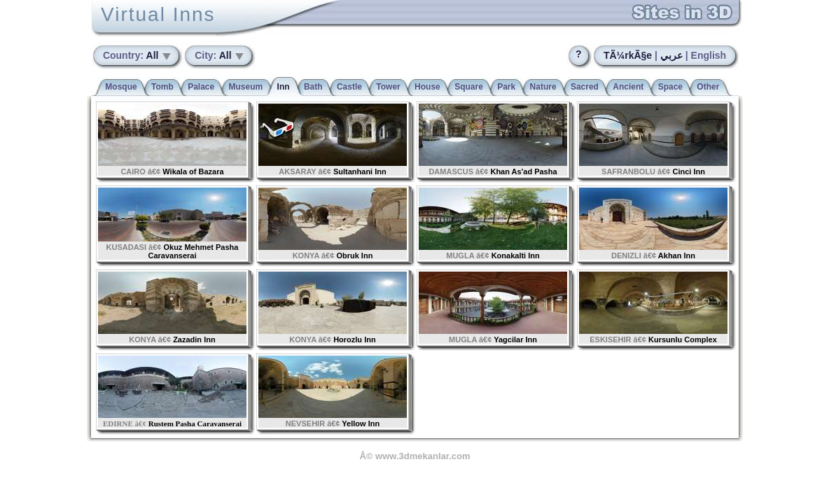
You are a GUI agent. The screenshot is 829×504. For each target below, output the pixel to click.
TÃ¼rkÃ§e (628, 55)
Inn (284, 87)
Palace (201, 87)
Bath (313, 87)
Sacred (585, 87)
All (132, 55)
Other (708, 87)
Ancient (628, 87)
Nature (543, 87)
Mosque (121, 87)
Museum (246, 87)
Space (670, 87)
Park (506, 87)
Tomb (162, 87)
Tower (388, 87)
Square (469, 87)
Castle (349, 87)
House (427, 87)
